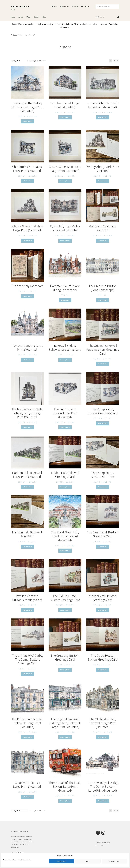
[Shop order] (20, 61)
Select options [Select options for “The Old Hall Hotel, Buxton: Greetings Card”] (65, 610)
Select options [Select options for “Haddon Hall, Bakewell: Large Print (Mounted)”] (27, 487)
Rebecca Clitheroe (20, 6)
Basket (75, 6)
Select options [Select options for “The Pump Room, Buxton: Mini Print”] (103, 487)
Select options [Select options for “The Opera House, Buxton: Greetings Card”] (103, 670)
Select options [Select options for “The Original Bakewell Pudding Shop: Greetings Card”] (103, 364)
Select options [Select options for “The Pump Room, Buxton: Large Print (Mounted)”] (65, 427)
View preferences (114, 861)
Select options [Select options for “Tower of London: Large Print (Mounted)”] (27, 360)
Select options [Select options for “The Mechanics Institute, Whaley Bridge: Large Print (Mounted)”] (27, 427)
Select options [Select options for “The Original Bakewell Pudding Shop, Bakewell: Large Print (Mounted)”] (65, 737)
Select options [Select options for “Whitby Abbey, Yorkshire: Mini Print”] (103, 181)
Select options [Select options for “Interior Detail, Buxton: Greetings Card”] (103, 610)
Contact (36, 17)
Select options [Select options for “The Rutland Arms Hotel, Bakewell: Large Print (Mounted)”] (27, 737)
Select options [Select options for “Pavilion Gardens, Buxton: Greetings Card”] (27, 610)
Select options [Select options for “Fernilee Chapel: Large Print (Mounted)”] (65, 117)
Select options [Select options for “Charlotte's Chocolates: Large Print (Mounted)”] (27, 181)
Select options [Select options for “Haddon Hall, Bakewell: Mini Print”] (27, 547)
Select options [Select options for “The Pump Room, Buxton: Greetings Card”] (103, 423)
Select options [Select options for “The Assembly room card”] (27, 296)
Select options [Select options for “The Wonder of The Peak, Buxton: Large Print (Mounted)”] (65, 801)
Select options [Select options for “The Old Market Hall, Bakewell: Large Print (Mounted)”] (103, 737)
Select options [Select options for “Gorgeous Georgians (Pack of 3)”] (103, 241)
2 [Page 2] (114, 61)
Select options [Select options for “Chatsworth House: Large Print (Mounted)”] (27, 797)
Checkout (85, 6)
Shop (54, 6)
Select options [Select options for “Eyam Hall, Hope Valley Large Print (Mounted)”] (65, 241)
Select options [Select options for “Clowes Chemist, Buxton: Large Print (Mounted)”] (65, 181)
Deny (88, 861)
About (21, 17)
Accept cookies (61, 861)
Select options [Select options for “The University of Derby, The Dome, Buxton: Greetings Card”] (27, 674)
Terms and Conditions (17, 852)
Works (28, 17)
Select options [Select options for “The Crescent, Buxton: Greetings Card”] (65, 670)
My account (64, 6)
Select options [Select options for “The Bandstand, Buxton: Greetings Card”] (103, 547)
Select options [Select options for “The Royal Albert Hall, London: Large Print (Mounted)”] (65, 550)
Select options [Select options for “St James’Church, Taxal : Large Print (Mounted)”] (103, 117)
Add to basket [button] (65, 300)
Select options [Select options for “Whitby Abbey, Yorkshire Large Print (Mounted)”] (27, 241)
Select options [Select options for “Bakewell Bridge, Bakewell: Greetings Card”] (65, 360)
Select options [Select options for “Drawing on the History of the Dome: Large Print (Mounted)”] (27, 121)
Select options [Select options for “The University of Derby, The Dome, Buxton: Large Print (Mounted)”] (103, 801)
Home (13, 17)
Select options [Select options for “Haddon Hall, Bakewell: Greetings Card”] (65, 487)
